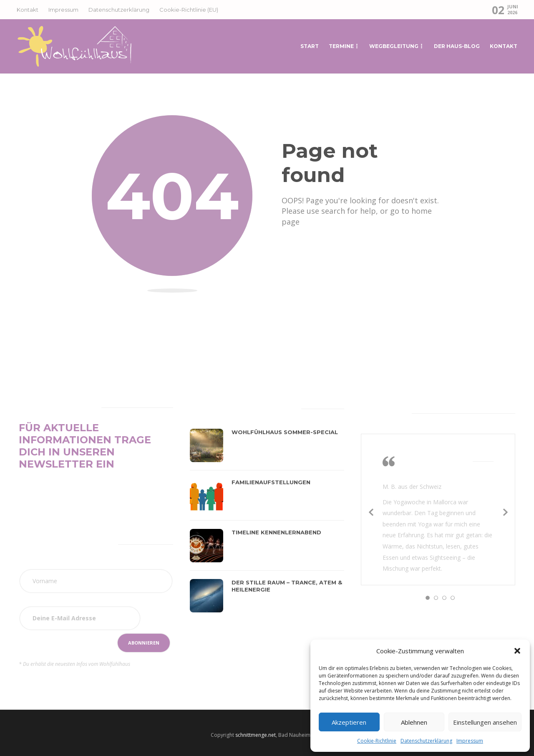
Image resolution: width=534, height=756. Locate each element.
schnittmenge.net (256, 735)
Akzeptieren (349, 722)
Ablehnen (414, 722)
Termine (341, 46)
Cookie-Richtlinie (377, 741)
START (310, 46)
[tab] (210, 407)
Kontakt (28, 10)
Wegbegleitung (394, 46)
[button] (517, 651)
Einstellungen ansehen (485, 722)
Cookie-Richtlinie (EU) (189, 10)
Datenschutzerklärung (426, 741)
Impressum (470, 741)
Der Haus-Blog (457, 46)
